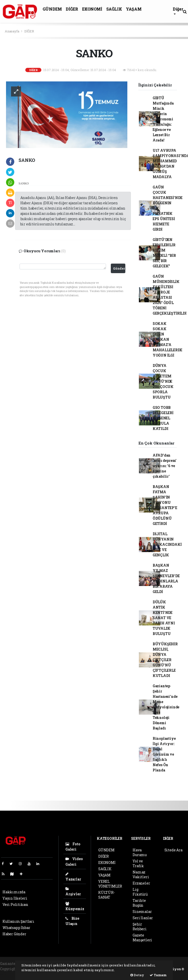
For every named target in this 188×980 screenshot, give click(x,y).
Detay (137, 975)
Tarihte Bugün (139, 903)
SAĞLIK (114, 9)
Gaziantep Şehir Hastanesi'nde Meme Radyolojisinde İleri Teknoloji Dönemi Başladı (166, 707)
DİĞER (72, 9)
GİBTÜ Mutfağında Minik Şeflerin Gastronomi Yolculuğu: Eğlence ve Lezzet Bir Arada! (163, 119)
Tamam (158, 975)
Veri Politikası (15, 904)
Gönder (119, 268)
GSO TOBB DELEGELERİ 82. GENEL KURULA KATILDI (163, 418)
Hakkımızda (14, 892)
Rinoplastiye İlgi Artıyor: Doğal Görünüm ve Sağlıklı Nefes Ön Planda (164, 754)
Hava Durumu (140, 852)
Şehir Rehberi (140, 926)
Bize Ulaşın (72, 921)
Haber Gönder (14, 934)
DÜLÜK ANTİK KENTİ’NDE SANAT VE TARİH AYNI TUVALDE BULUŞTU (164, 618)
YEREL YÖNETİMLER (110, 884)
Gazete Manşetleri (142, 938)
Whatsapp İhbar (16, 928)
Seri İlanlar (143, 918)
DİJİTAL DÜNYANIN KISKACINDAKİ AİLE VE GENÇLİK (167, 544)
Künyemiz (75, 906)
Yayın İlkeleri (15, 898)
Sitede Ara (173, 850)
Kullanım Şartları (18, 921)
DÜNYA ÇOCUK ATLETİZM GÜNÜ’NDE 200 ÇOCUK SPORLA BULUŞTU (163, 381)
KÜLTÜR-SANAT (107, 895)
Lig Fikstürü (140, 892)
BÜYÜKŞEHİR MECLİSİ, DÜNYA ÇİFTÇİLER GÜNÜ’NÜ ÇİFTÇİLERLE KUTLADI (165, 660)
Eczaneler (141, 883)
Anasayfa (12, 31)
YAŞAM (134, 9)
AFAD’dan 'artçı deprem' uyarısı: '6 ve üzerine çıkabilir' (165, 466)
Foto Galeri (73, 847)
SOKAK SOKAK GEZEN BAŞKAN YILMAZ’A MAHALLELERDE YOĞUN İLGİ (167, 339)
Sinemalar (142, 912)
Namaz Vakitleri (141, 874)
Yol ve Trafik (138, 863)
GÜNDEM (52, 9)
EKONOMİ (92, 9)
